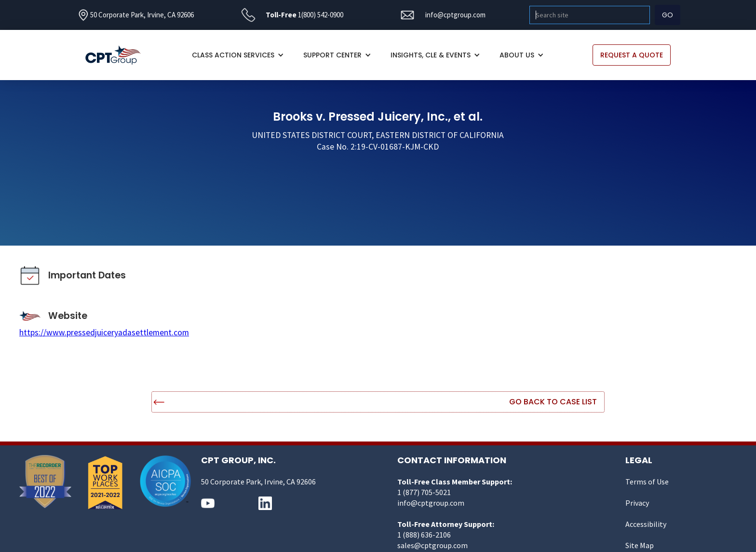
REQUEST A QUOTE (632, 55)
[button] (238, 55)
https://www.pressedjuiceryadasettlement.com (104, 332)
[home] (118, 55)
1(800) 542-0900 (321, 15)
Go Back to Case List (553, 402)
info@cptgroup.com (455, 15)
